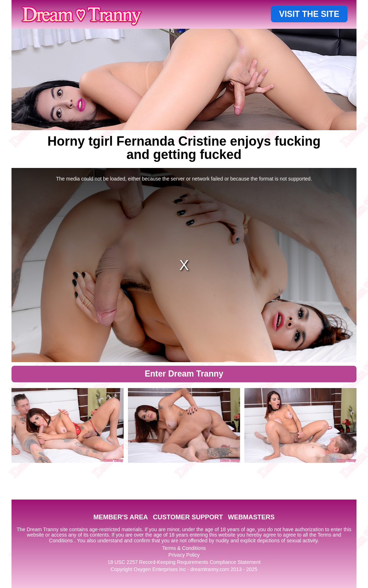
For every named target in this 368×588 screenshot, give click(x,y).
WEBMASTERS (251, 517)
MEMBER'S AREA (121, 517)
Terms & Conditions (184, 548)
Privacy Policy (184, 555)
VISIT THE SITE (309, 14)
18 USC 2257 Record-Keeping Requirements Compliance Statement (184, 562)
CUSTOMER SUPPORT (188, 517)
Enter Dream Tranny (184, 374)
